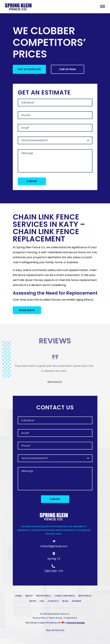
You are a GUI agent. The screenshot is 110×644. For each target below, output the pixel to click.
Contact (53, 601)
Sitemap (76, 601)
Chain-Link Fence (65, 596)
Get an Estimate (29, 69)
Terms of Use (55, 618)
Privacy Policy (40, 618)
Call (68, 69)
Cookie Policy (71, 618)
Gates (33, 601)
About (29, 596)
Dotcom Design (76, 623)
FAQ (42, 601)
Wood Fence (44, 596)
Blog (65, 601)
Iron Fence (85, 596)
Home (18, 596)
